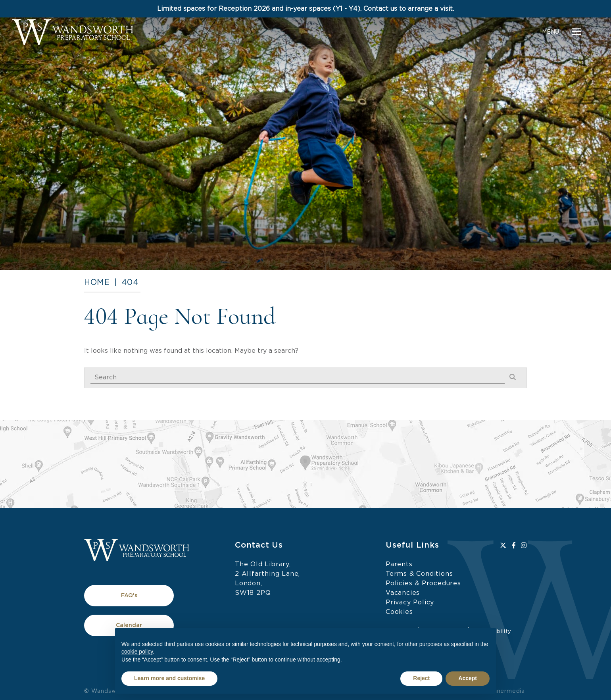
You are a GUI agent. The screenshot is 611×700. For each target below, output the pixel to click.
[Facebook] (514, 546)
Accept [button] (468, 678)
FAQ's (129, 596)
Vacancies (403, 593)
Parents (399, 564)
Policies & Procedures (423, 583)
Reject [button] (421, 678)
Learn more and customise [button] (169, 678)
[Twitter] (503, 546)
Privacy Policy (410, 602)
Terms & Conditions (419, 574)
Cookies (399, 612)
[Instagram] (524, 546)
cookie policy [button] (137, 652)
